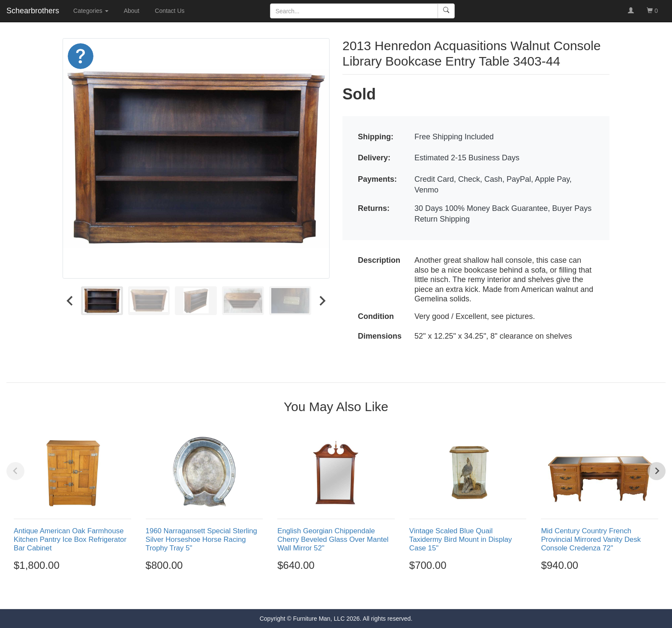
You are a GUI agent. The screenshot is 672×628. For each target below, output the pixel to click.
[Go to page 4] (345, 593)
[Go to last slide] (70, 300)
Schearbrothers (33, 11)
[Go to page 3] (336, 593)
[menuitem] (102, 300)
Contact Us (169, 11)
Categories (91, 11)
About (132, 11)
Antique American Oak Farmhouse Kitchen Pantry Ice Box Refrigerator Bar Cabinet (70, 539)
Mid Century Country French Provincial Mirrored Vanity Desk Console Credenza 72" (591, 539)
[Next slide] (322, 300)
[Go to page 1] (317, 593)
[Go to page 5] (354, 593)
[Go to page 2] (327, 593)
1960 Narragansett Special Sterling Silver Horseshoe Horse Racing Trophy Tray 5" (201, 539)
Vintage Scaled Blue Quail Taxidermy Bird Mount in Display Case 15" (461, 539)
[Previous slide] (15, 471)
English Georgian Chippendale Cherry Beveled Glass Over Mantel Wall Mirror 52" (333, 539)
